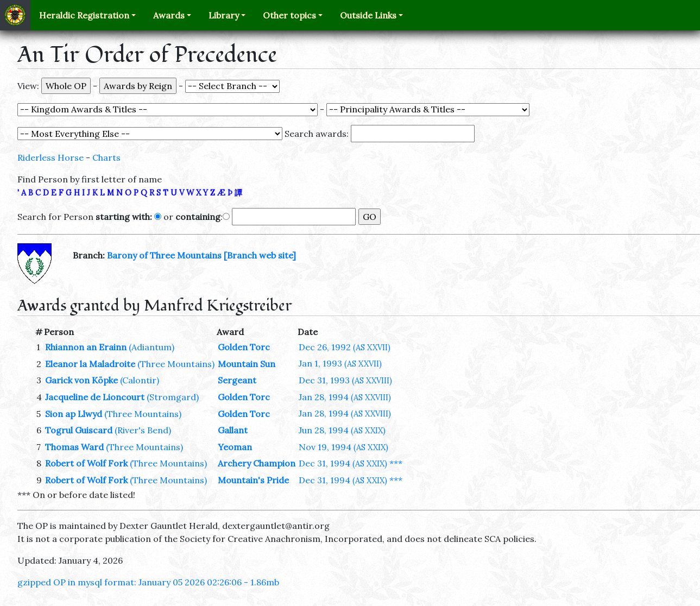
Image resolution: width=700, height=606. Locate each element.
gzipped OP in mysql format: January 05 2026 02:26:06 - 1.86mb (148, 582)
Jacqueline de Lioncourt (95, 397)
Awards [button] (169, 15)
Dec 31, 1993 (345, 380)
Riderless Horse (51, 157)
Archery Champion (257, 463)
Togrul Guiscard (79, 430)
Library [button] (224, 15)
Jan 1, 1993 (340, 363)
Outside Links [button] (368, 15)
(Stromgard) (173, 397)
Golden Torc (244, 347)
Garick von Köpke (81, 380)
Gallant (233, 430)
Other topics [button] (289, 15)
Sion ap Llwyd (74, 414)
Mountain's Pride (253, 480)
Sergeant (237, 380)
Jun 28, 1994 (342, 430)
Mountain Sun (247, 364)
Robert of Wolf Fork (86, 463)
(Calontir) (140, 380)
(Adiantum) (152, 347)
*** (396, 463)
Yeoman (235, 447)
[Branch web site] (260, 255)
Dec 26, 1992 (345, 347)
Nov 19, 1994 (343, 447)
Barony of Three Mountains (164, 255)
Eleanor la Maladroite (90, 364)
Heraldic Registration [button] (84, 15)
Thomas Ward (74, 447)
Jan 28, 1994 (345, 397)
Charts (106, 157)
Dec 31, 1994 (343, 463)
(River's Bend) (143, 430)
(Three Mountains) (176, 364)
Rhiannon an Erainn (86, 347)
